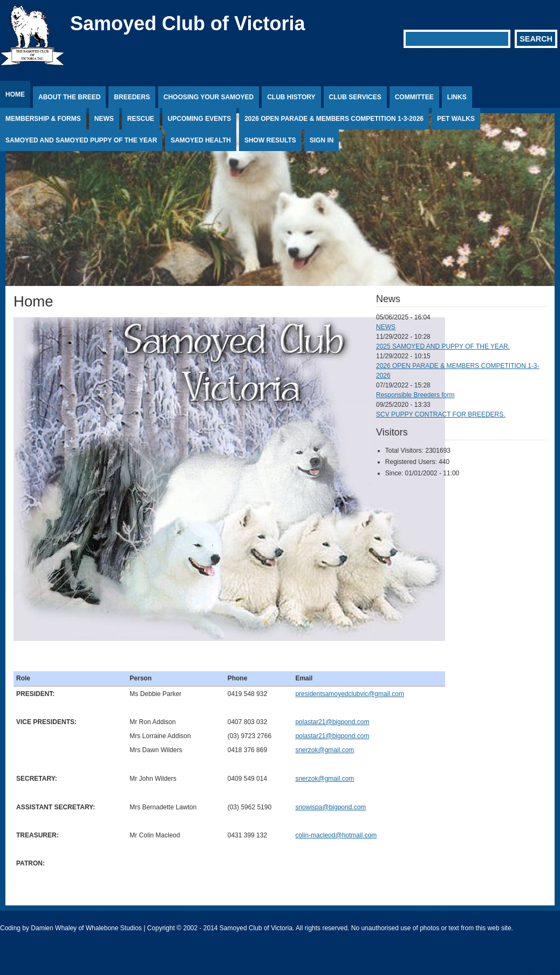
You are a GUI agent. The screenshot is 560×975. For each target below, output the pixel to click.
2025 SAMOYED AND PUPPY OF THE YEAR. (443, 346)
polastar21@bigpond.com (332, 722)
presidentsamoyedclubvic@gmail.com (350, 694)
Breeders (132, 97)
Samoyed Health (201, 140)
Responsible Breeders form (415, 395)
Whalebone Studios (114, 928)
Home (15, 94)
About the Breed (69, 97)
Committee (414, 97)
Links (457, 97)
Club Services (355, 97)
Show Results (270, 140)
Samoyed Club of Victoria (187, 23)
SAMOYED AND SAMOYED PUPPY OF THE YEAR (81, 140)
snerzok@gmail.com (325, 750)
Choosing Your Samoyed (209, 97)
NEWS (386, 327)
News (104, 119)
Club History (291, 97)
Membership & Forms (43, 119)
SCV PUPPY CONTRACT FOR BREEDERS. (441, 414)
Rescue (141, 119)
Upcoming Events (199, 119)
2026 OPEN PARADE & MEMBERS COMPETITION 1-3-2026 (334, 119)
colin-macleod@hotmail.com (336, 835)
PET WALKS (456, 119)
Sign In (322, 140)
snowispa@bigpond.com (330, 807)
